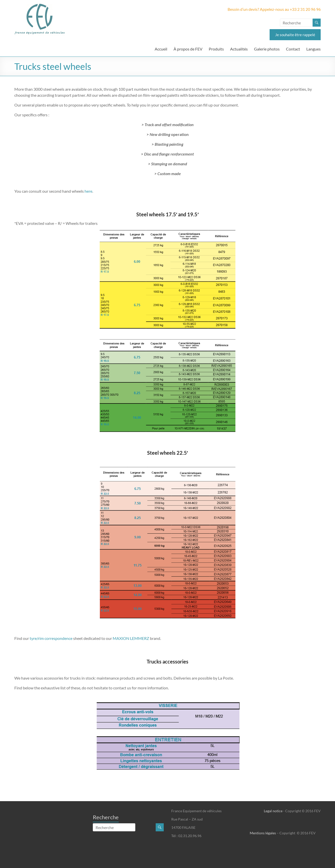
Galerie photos (267, 49)
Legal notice (273, 811)
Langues (313, 49)
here (88, 191)
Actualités (239, 49)
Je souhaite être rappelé (295, 35)
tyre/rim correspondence (51, 638)
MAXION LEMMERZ (131, 638)
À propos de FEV (188, 49)
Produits (216, 49)
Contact (293, 49)
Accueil (161, 49)
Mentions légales (263, 833)
